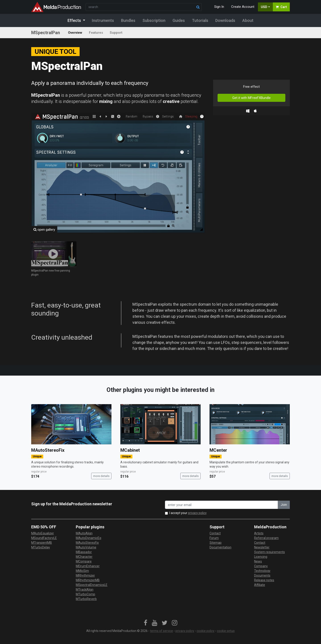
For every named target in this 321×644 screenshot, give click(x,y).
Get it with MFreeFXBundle (251, 98)
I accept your (188, 513)
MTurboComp (85, 594)
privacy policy (197, 513)
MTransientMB (42, 543)
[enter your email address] (221, 505)
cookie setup (226, 631)
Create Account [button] (243, 7)
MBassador (84, 552)
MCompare (84, 561)
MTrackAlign (85, 590)
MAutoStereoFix (48, 450)
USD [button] (264, 7)
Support (116, 33)
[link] (146, 623)
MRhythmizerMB (88, 580)
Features (96, 33)
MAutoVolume (86, 547)
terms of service (162, 631)
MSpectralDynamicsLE (92, 585)
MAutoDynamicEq (88, 538)
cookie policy (206, 631)
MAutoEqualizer (43, 533)
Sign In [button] (219, 7)
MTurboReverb (86, 599)
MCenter (218, 450)
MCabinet (130, 450)
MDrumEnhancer (88, 566)
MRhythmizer (85, 575)
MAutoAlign (84, 533)
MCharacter (84, 557)
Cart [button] (281, 7)
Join (284, 505)
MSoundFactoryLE (44, 538)
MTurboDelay (41, 547)
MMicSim (82, 571)
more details (101, 476)
